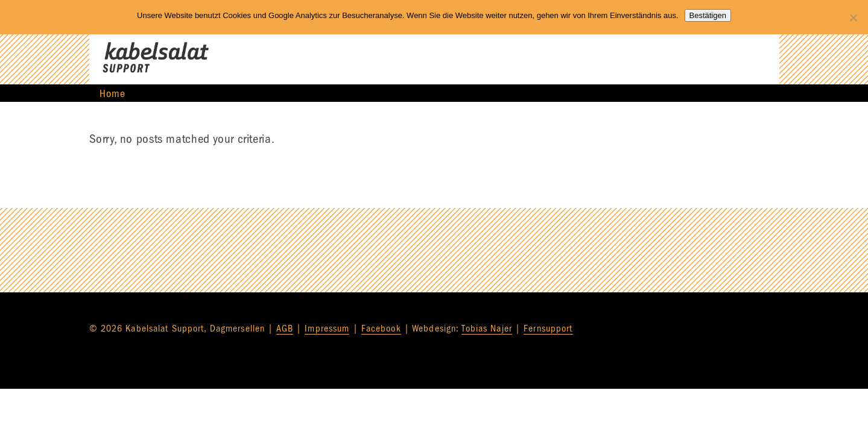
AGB (285, 328)
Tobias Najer (486, 328)
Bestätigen (708, 15)
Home (113, 94)
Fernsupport (548, 328)
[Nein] (853, 17)
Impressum (327, 328)
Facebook (381, 328)
